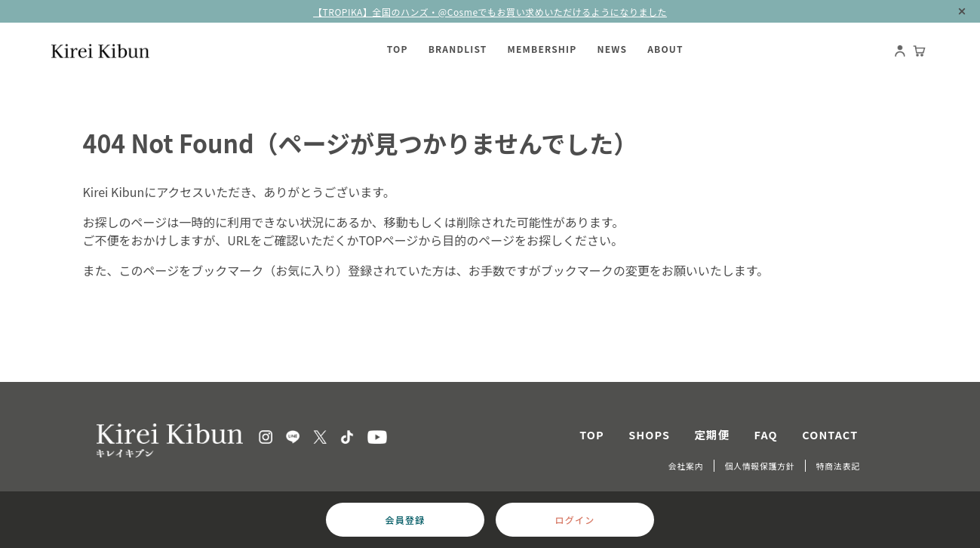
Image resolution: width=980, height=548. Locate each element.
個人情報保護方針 (759, 466)
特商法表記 (838, 466)
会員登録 (406, 520)
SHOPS (649, 434)
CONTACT (830, 434)
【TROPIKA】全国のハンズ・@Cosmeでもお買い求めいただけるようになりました (490, 12)
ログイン (575, 520)
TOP (592, 434)
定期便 (713, 434)
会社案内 (686, 466)
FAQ (766, 434)
